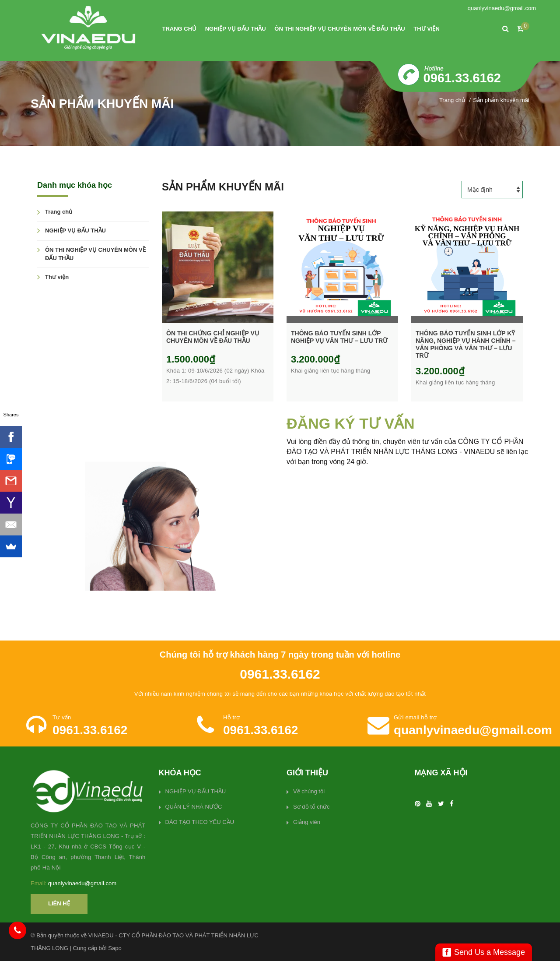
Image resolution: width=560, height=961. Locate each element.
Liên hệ (59, 903)
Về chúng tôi (309, 791)
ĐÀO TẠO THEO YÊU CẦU (200, 822)
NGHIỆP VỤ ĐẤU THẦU (236, 29)
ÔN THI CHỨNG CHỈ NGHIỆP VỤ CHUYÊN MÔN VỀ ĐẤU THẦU (213, 337)
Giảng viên (307, 822)
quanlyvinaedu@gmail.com (502, 8)
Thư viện (427, 29)
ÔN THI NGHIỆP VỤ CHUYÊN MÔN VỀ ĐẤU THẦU (339, 29)
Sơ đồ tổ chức (311, 807)
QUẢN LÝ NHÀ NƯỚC (194, 807)
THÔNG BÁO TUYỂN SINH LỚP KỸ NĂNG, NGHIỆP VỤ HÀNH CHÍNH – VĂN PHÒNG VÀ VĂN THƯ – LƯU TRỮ (466, 344)
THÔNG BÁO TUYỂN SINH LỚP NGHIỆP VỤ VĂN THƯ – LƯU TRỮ (339, 337)
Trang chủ (180, 29)
